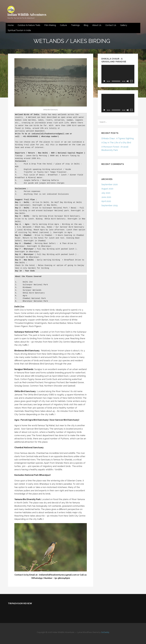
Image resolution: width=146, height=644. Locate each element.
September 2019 (109, 205)
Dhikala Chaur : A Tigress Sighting (118, 138)
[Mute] (128, 81)
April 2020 (106, 201)
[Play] (104, 81)
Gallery (124, 25)
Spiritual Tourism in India (19, 30)
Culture (63, 25)
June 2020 (106, 197)
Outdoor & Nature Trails (29, 25)
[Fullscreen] (131, 81)
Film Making (50, 25)
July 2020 (106, 193)
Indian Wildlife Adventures (27, 14)
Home (11, 25)
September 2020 (110, 184)
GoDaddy (105, 632)
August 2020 (107, 189)
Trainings (75, 25)
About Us (97, 25)
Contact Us (111, 25)
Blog (86, 25)
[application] (118, 74)
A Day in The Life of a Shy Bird (116, 143)
